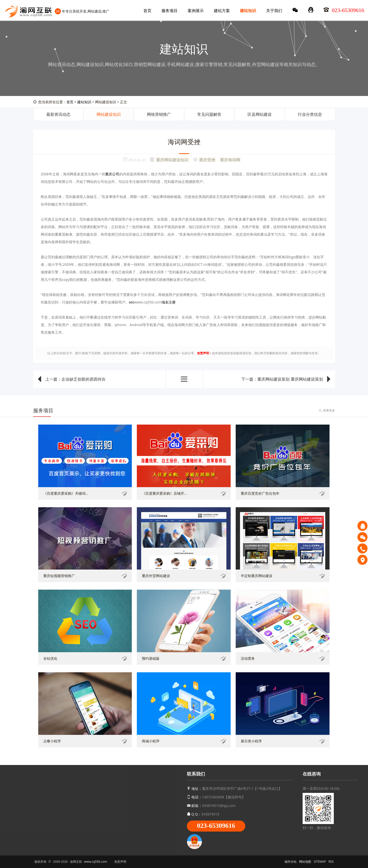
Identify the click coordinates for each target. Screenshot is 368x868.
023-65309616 (216, 826)
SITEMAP (320, 862)
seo (132, 302)
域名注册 (169, 302)
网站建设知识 (109, 114)
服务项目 (170, 11)
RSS (331, 862)
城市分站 (291, 862)
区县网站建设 (260, 114)
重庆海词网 (230, 160)
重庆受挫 (207, 160)
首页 (147, 11)
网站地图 (305, 862)
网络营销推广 (159, 114)
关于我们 (274, 11)
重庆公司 (112, 174)
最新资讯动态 (58, 114)
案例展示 (196, 11)
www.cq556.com (96, 862)
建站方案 (222, 11)
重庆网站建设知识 (172, 160)
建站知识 (248, 11)
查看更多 (329, 410)
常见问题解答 (209, 114)
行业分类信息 (310, 114)
